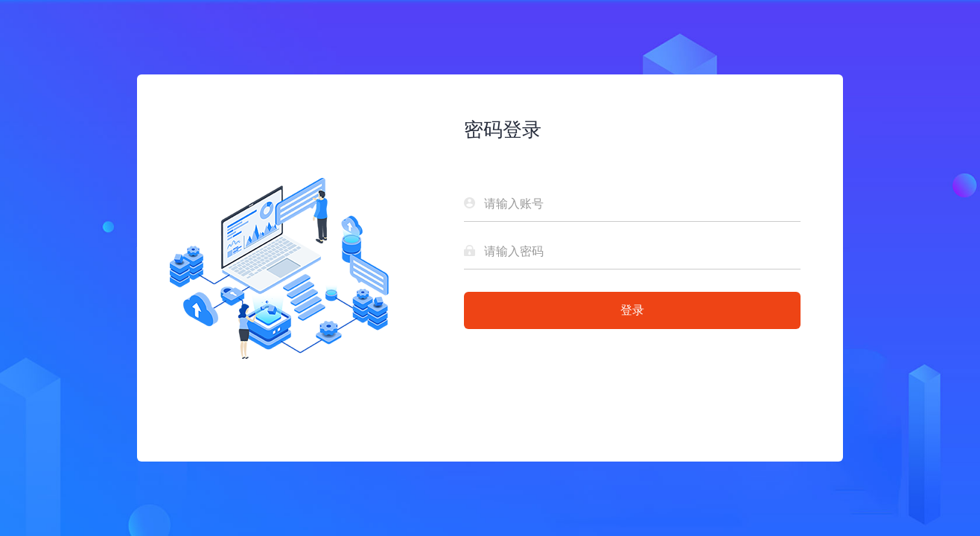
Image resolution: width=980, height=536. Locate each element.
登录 (632, 310)
